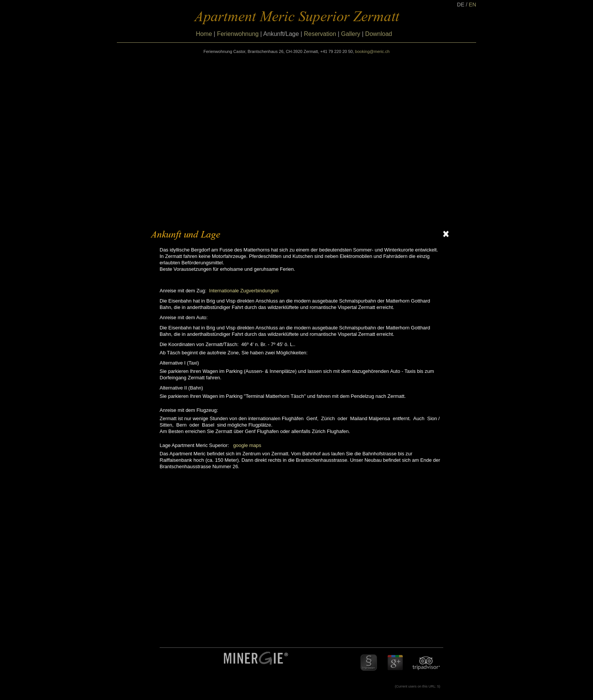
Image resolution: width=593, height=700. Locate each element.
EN (473, 5)
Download (379, 34)
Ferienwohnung (238, 34)
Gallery (351, 34)
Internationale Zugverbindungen (244, 291)
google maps (247, 445)
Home (204, 34)
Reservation (320, 34)
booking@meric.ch (372, 51)
